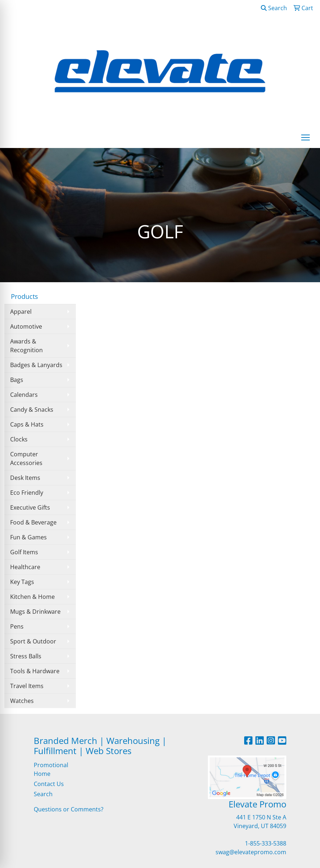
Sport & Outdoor (33, 641)
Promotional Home (51, 769)
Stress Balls (26, 656)
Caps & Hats (27, 424)
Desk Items (25, 478)
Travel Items (27, 686)
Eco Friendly (27, 493)
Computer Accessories (26, 458)
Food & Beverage (33, 522)
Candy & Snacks (32, 410)
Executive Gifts (30, 507)
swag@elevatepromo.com (251, 852)
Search (274, 8)
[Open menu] (305, 137)
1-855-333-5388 (266, 843)
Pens (17, 626)
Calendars (24, 395)
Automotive (26, 326)
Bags (17, 380)
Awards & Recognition (26, 346)
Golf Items (24, 552)
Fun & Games (28, 537)
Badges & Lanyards (36, 365)
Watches (22, 701)
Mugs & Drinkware (35, 612)
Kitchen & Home (32, 597)
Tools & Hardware (35, 671)
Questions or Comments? (69, 809)
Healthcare (25, 567)
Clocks (19, 439)
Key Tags (22, 582)
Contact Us (49, 784)
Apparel (21, 312)
